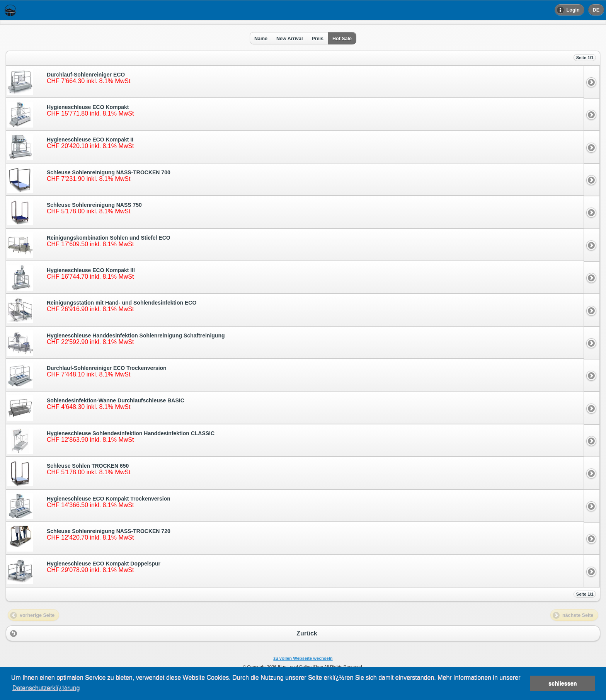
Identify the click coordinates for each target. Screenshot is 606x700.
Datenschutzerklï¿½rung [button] (46, 688)
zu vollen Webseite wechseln (303, 658)
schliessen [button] (563, 683)
